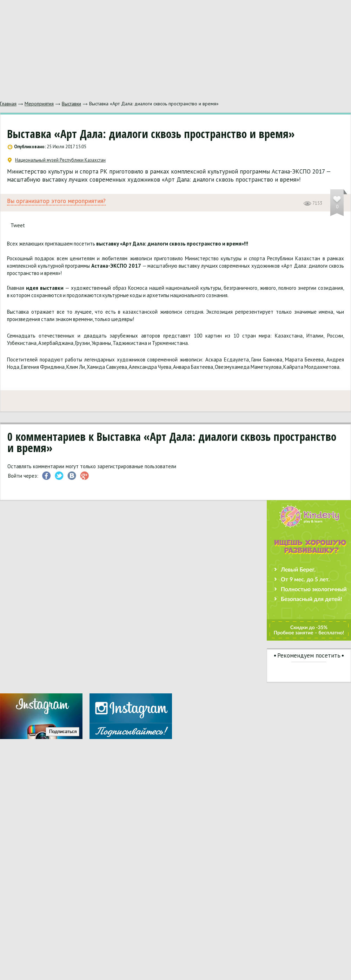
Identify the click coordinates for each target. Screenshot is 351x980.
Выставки (71, 104)
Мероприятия (39, 104)
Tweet (18, 225)
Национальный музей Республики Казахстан (57, 160)
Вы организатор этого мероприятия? (56, 201)
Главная (8, 104)
